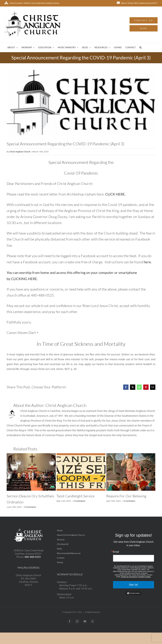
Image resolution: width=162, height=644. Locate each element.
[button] (140, 47)
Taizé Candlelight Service (75, 496)
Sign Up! (133, 585)
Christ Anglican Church (20, 152)
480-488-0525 (33, 557)
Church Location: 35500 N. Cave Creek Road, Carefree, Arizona (32, 3)
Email (116, 552)
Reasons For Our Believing (126, 496)
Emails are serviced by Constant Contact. (136, 577)
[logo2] (81, 103)
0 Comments (30, 507)
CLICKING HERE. (24, 279)
